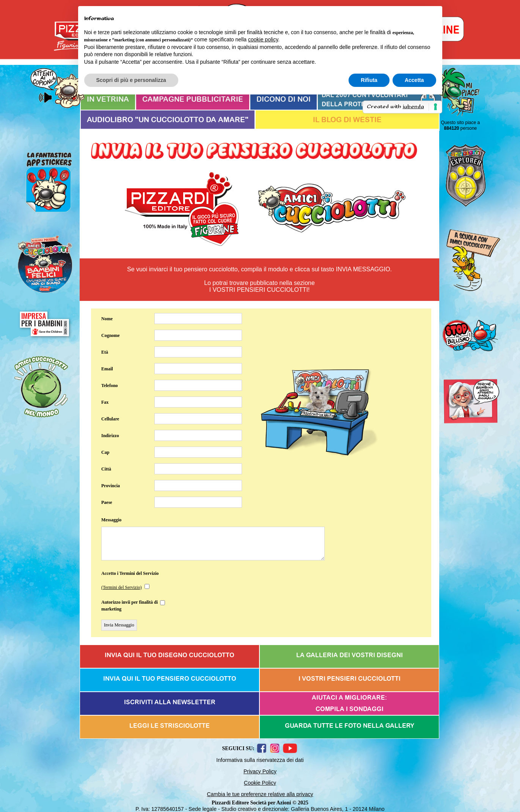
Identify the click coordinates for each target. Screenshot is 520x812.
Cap (105, 452)
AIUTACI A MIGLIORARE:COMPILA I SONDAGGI (349, 703)
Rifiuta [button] (369, 80)
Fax (105, 402)
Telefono (110, 386)
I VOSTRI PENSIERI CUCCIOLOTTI (350, 679)
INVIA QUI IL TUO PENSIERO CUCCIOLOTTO (170, 679)
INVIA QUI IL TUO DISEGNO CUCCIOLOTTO (170, 655)
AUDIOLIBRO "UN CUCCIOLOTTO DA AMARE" (168, 120)
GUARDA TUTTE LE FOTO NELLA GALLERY (350, 726)
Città (106, 469)
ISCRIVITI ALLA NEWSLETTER (170, 702)
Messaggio (111, 520)
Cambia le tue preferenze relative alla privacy (260, 794)
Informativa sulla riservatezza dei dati (260, 760)
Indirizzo (110, 436)
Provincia (111, 486)
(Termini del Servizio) (121, 587)
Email (107, 369)
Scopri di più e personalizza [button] (131, 80)
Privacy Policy (260, 771)
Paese (107, 502)
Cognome (111, 335)
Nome (107, 319)
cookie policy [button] (263, 39)
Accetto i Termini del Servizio (130, 573)
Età (105, 352)
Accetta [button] (414, 80)
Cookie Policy (260, 783)
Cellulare (110, 419)
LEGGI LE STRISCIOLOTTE (170, 726)
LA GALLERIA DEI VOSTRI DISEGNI (350, 655)
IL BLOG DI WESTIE (347, 120)
